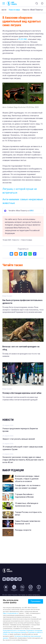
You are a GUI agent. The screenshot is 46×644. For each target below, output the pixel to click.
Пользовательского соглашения (14, 631)
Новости (8, 420)
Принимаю (36, 601)
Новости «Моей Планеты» (33, 10)
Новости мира (14, 10)
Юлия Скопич (7, 296)
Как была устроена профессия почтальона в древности (22, 302)
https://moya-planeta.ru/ (11, 613)
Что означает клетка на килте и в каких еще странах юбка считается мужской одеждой (20, 398)
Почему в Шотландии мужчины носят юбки (22, 393)
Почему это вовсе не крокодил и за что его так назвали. (21, 355)
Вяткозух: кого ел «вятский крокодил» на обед (21, 348)
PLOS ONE (23, 39)
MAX (32, 211)
